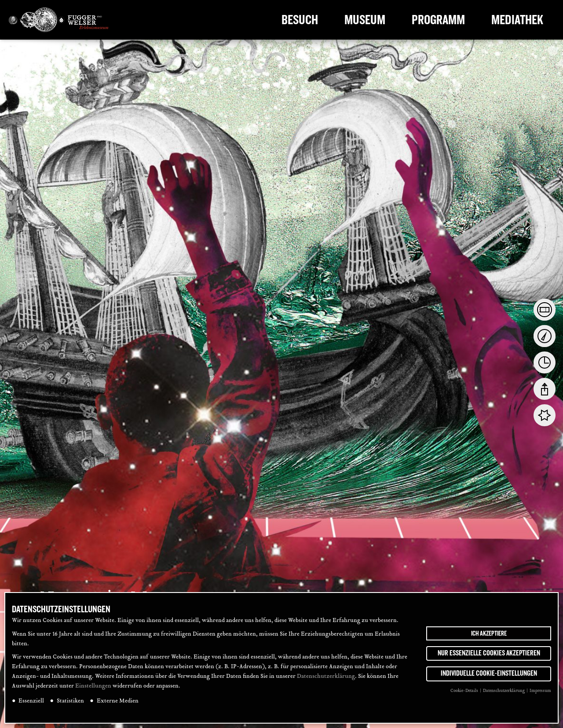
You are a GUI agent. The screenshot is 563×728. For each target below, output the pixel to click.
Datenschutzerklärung (326, 679)
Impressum (540, 693)
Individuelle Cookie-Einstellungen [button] (489, 676)
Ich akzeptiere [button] (489, 636)
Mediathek (517, 20)
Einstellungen (93, 688)
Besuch (300, 20)
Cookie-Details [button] (465, 693)
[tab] (545, 310)
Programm (438, 20)
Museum (365, 20)
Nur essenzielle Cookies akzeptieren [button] (489, 655)
